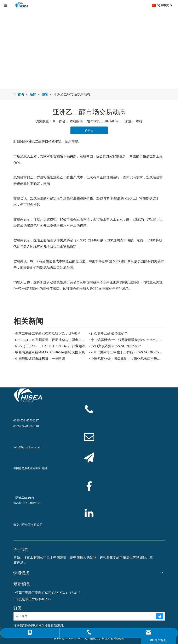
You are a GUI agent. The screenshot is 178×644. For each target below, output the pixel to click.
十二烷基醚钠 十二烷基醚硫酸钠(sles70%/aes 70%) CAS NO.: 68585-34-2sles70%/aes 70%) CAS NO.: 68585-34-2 (127, 340)
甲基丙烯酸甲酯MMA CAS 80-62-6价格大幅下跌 (50, 352)
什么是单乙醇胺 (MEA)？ (109, 333)
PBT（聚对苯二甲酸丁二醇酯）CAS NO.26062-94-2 (127, 352)
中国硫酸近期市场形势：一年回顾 (40, 359)
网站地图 (119, 638)
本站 (139, 121)
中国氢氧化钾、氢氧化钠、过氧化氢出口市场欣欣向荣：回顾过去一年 (127, 359)
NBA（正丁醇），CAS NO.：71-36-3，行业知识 (50, 346)
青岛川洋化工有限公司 (28, 525)
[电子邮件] (82, 616)
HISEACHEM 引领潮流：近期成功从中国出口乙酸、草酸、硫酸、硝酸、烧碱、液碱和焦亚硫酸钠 (51, 340)
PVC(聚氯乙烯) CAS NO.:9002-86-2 (116, 346)
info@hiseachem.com (27, 447)
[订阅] (160, 616)
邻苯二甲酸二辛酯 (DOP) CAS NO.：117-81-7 (48, 333)
